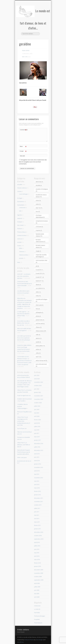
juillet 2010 (37, 546)
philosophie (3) (39, 312)
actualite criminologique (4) (42, 190)
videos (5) (38, 353)
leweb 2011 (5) (40, 281)
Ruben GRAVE (26, 50)
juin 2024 (37, 375)
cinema (19, 191)
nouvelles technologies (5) (42, 300)
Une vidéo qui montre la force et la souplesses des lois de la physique (24, 338)
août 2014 (37, 461)
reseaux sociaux (22, 235)
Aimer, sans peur (22, 457)
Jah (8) (37, 266)
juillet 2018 (37, 426)
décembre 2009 (39, 570)
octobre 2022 (38, 386)
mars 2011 (37, 522)
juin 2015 (37, 457)
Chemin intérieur (22, 188)
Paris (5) (38, 309)
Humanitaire (21, 205)
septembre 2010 (39, 539)
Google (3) (38, 251)
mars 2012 (37, 488)
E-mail (23, 151)
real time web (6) (40, 324)
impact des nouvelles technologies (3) (41, 256)
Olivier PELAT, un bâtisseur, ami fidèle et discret (24, 445)
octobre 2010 (38, 536)
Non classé (20, 225)
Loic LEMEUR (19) (40, 288)
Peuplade (37, 619)
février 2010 (37, 563)
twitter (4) (38, 349)
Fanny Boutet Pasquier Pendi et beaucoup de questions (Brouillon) (24, 452)
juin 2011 (37, 512)
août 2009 (37, 583)
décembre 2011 (39, 498)
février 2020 (37, 420)
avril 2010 (37, 556)
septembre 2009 (39, 580)
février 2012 (37, 491)
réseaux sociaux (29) (41, 331)
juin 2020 (37, 409)
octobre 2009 (38, 577)
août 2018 (37, 423)
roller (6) (38, 335)
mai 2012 (37, 481)
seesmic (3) (39, 338)
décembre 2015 (39, 450)
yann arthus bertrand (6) (41, 365)
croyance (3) (39, 230)
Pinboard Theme (29, 640)
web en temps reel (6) (41, 361)
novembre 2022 (39, 382)
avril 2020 (37, 416)
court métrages (23, 194)
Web (19, 262)
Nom (23, 146)
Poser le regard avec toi (24, 395)
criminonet (22, 208)
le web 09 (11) (39, 270)
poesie (21, 258)
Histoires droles (24, 255)
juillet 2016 (37, 447)
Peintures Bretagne (40, 616)
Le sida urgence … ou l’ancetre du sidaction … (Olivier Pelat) (24, 314)
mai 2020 (37, 413)
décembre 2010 (39, 532)
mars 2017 (37, 437)
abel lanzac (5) (39, 182)
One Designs (39, 640)
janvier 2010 (38, 566)
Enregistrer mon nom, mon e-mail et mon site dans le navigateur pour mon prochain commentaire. (33, 162)
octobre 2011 (38, 505)
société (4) (38, 342)
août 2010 (37, 542)
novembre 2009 (39, 573)
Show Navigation (44, 17)
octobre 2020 (38, 403)
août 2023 (37, 379)
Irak (20, 211)
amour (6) (38, 200)
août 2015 (37, 454)
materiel (20, 218)
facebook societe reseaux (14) (40, 235)
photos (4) (38, 316)
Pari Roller (37, 613)
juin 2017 (37, 433)
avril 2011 (37, 519)
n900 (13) (38, 292)
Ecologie (20, 198)
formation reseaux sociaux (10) (40, 246)
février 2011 (37, 525)
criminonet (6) (39, 227)
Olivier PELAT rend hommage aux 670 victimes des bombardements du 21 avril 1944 (24, 421)
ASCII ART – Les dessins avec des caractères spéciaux (24, 276)
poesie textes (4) (40, 320)
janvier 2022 (38, 392)
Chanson (22, 252)
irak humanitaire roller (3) (42, 261)
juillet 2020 (37, 406)
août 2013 (37, 471)
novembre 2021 (39, 396)
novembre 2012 (39, 478)
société (19, 242)
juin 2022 (37, 389)
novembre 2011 (39, 502)
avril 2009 (37, 597)
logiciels (19, 215)
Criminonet (37, 606)
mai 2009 (37, 594)
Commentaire (23, 130)
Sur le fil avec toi (22, 428)
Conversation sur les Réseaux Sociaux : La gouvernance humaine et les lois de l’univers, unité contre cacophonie (24, 361)
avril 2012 (37, 484)
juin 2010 (37, 549)
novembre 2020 (39, 399)
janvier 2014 (38, 464)
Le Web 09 (37, 609)
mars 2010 (37, 560)
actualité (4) (39, 185)
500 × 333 (25, 57)
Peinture (20, 229)
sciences (20, 239)
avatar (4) (38, 204)
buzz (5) (38, 211)
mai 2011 (37, 515)
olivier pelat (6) (40, 305)
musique (20, 222)
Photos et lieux (21, 232)
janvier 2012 (38, 495)
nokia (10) (38, 296)
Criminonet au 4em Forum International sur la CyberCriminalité (24, 284)
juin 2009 (37, 590)
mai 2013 (37, 474)
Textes (19, 246)
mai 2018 (37, 430)
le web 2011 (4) (40, 277)
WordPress (20, 642)
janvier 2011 (38, 529)
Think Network (38, 623)
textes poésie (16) (40, 346)
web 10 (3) (38, 357)
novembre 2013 (39, 467)
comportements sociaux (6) (42, 222)
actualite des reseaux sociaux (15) (41, 196)
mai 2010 (37, 553)
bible (21, 248)
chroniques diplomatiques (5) (40, 216)
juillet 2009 (37, 587)
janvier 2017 (38, 440)
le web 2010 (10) (40, 273)
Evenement (20, 202)
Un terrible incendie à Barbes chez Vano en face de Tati (23, 323)
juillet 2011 (37, 508)
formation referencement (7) (40, 241)
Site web (22, 156)
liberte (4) (38, 285)
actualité (20, 184)
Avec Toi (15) (39, 208)
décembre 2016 (39, 444)
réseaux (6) (39, 327)
